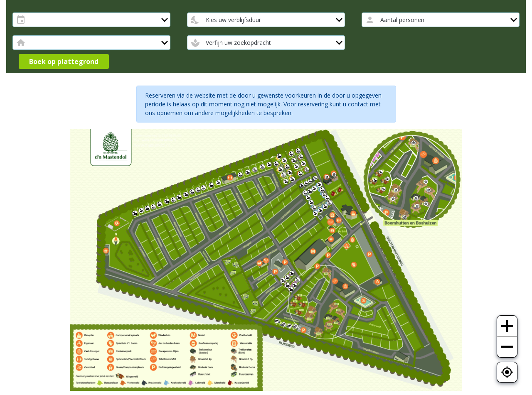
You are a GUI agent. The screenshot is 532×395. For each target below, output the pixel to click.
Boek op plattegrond (64, 61)
